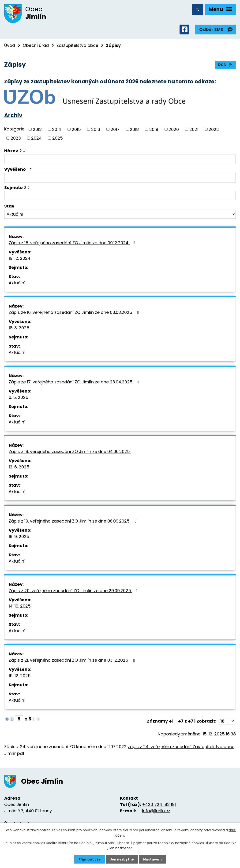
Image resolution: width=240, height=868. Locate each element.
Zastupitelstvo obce (77, 46)
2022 (214, 130)
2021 (194, 130)
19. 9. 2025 (19, 537)
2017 (115, 130)
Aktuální (17, 284)
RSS (226, 66)
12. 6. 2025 (19, 468)
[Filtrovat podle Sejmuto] (120, 196)
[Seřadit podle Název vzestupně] (24, 150)
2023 (16, 139)
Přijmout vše (89, 859)
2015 (76, 130)
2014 (57, 130)
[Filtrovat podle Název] (120, 160)
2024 (36, 139)
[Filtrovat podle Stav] (120, 215)
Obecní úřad (36, 46)
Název (13, 151)
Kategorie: (15, 130)
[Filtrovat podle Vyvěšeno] (120, 179)
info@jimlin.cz (156, 811)
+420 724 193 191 (159, 805)
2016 (96, 130)
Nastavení (153, 859)
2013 (37, 130)
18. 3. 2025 (19, 329)
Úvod (10, 46)
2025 (58, 139)
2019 (154, 130)
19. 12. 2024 (20, 259)
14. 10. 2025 (20, 607)
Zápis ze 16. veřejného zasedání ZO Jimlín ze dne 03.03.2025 (75, 313)
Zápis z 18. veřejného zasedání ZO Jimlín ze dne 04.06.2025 (74, 452)
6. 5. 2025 (19, 398)
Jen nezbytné (122, 859)
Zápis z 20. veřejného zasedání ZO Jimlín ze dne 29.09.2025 (74, 592)
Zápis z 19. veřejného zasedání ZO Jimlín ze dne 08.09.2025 (73, 522)
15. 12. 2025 (20, 677)
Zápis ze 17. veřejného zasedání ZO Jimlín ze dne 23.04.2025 (75, 383)
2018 (134, 130)
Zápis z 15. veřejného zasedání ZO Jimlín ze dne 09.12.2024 (73, 244)
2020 (174, 130)
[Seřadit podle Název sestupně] (24, 152)
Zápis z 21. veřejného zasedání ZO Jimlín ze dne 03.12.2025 (73, 661)
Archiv (13, 116)
